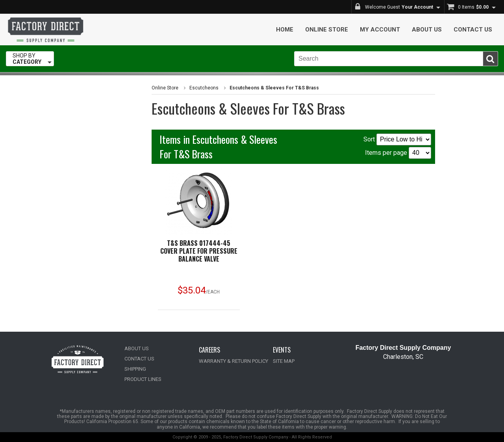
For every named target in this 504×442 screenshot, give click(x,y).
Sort (397, 139)
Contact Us (473, 30)
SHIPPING (135, 369)
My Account (380, 30)
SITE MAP (284, 361)
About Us (427, 30)
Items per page (398, 153)
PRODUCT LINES (143, 379)
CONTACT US (139, 359)
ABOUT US (137, 348)
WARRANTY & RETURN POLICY (233, 361)
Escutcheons (204, 88)
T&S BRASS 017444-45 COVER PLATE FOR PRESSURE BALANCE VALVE (199, 251)
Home (285, 30)
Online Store (327, 30)
